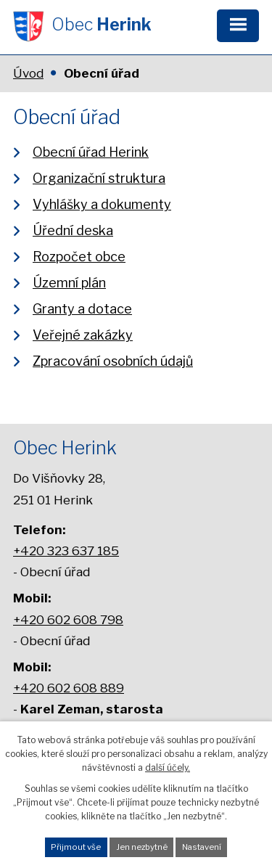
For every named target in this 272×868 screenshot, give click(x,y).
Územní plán (69, 283)
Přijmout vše (76, 847)
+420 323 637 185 (66, 550)
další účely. (168, 767)
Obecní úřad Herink (91, 152)
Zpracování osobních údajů (113, 361)
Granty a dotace (82, 309)
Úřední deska (73, 230)
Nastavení (202, 847)
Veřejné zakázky (83, 335)
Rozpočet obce (79, 257)
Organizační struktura (99, 178)
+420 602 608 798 (68, 619)
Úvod (28, 73)
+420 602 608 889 (69, 688)
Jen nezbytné (142, 847)
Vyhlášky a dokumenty (102, 204)
